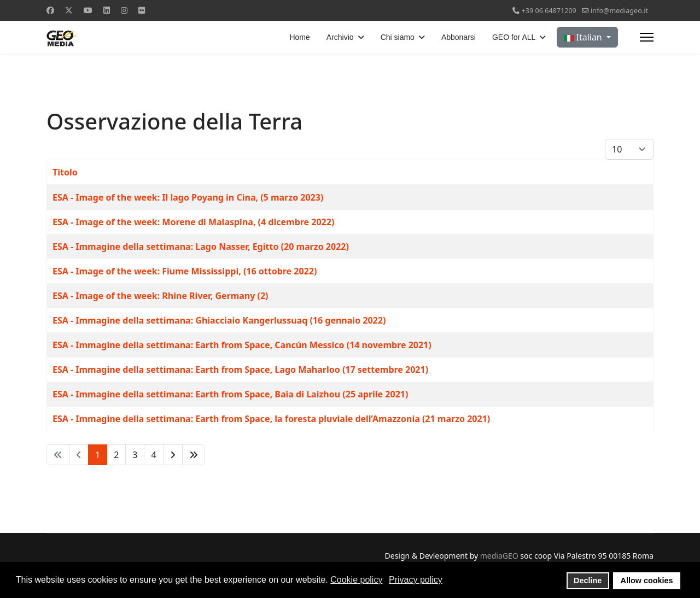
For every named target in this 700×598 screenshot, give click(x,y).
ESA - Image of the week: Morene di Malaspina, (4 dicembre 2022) (193, 222)
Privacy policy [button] (416, 580)
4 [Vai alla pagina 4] (153, 455)
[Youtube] (88, 10)
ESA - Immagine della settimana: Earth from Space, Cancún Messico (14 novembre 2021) (242, 345)
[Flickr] (142, 10)
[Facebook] (50, 10)
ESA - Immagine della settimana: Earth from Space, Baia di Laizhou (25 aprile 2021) (230, 394)
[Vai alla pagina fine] (194, 455)
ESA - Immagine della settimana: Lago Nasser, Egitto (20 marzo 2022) (201, 247)
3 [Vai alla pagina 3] (135, 455)
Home (299, 37)
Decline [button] (588, 581)
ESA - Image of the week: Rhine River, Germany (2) (161, 296)
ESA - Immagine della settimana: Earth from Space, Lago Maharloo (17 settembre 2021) (240, 370)
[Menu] (647, 37)
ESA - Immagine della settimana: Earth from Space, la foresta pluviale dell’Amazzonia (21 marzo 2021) (271, 419)
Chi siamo (398, 37)
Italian (584, 37)
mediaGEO (499, 556)
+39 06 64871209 (549, 11)
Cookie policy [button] (356, 580)
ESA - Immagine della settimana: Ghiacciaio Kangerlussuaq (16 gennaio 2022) (219, 320)
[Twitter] (69, 10)
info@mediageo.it (619, 11)
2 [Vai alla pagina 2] (116, 455)
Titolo (65, 172)
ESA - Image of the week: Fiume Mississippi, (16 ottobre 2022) (185, 271)
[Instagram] (124, 10)
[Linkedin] (107, 10)
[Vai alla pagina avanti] (173, 455)
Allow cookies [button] (647, 581)
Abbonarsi (459, 37)
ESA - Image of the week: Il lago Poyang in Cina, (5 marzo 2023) (188, 197)
